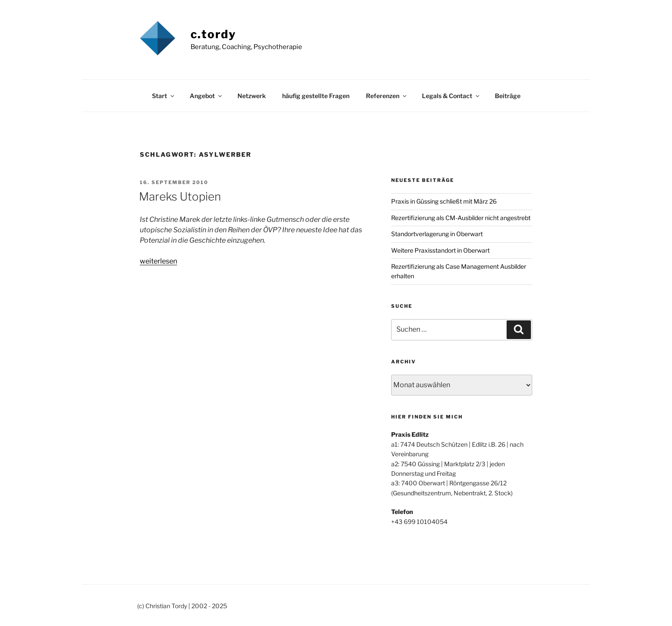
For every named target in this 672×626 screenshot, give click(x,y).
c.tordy (214, 34)
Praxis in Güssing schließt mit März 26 (444, 201)
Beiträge (508, 96)
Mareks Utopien (180, 196)
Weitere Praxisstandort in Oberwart (440, 250)
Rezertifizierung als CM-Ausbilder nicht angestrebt (461, 218)
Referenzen (387, 96)
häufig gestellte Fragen (316, 96)
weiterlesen (158, 261)
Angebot (206, 96)
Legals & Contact (451, 96)
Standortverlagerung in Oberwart (437, 234)
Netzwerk (252, 96)
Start (164, 96)
